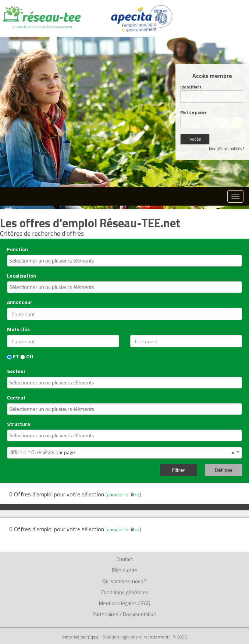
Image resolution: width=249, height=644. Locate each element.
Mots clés (18, 329)
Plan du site (125, 570)
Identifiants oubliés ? (227, 149)
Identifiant (191, 87)
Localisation (22, 276)
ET (13, 357)
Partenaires (106, 614)
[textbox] (125, 261)
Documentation (140, 614)
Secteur (16, 371)
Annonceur (20, 302)
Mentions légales (118, 603)
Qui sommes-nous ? (125, 581)
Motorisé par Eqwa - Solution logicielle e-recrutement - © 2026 (125, 637)
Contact (125, 559)
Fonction (17, 249)
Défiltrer (224, 470)
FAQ (146, 603)
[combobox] (125, 261)
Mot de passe (193, 113)
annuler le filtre (123, 495)
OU (27, 357)
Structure (19, 424)
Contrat (16, 398)
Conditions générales (125, 592)
